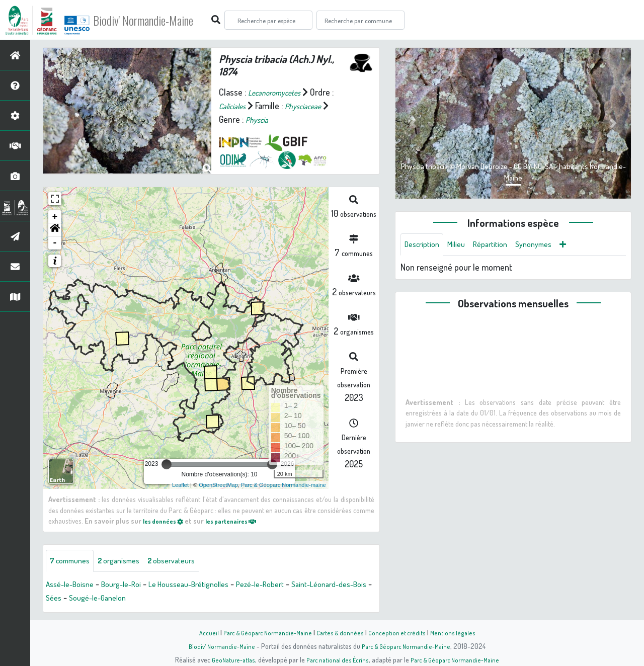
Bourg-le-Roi (132, 586)
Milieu (463, 245)
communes (73, 562)
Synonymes (549, 245)
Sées (127, 600)
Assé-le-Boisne (73, 586)
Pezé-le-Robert (291, 586)
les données (167, 521)
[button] (55, 230)
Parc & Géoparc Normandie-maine (284, 485)
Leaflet (180, 485)
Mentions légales (459, 632)
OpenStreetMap (218, 485)
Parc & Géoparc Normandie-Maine (265, 632)
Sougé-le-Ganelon (175, 600)
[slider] (167, 464)
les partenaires (243, 521)
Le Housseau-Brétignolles (209, 586)
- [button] (55, 243)
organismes (130, 562)
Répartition (501, 245)
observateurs (189, 562)
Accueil (202, 632)
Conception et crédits (401, 632)
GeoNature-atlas (227, 659)
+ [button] (55, 217)
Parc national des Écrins (336, 659)
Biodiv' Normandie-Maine (165, 20)
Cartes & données (342, 632)
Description (425, 245)
